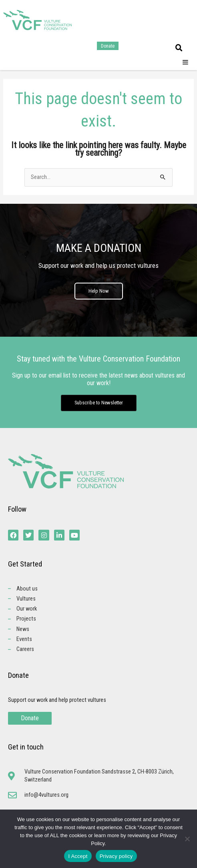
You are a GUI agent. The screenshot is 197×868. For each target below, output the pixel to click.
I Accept (78, 856)
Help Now (99, 291)
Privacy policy (116, 856)
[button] (179, 48)
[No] (187, 839)
